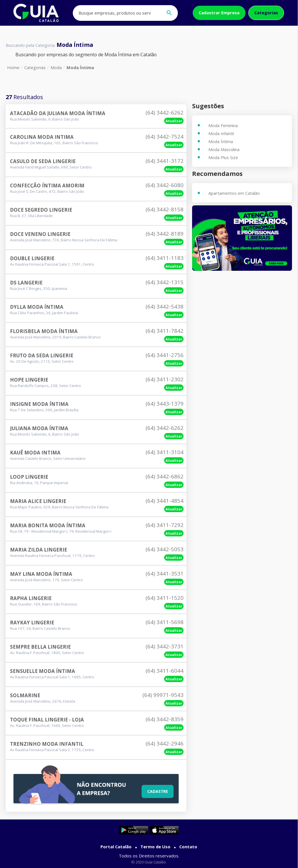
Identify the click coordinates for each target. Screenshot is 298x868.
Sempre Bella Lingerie (40, 647)
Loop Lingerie (29, 477)
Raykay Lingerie (32, 623)
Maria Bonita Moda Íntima (48, 525)
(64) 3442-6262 (165, 113)
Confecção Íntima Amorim (47, 186)
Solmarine (25, 695)
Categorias (266, 13)
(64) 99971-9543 (163, 695)
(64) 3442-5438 (165, 306)
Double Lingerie (32, 258)
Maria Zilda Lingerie (39, 550)
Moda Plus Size (223, 157)
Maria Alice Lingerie (38, 501)
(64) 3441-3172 (165, 161)
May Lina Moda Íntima (41, 574)
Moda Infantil (221, 133)
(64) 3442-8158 (165, 209)
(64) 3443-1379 (165, 404)
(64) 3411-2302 (165, 379)
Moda (56, 67)
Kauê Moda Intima (35, 453)
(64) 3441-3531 (165, 574)
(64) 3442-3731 (165, 646)
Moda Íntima (80, 67)
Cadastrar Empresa (219, 13)
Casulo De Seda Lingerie (43, 161)
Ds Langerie (26, 283)
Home (13, 67)
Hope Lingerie (29, 380)
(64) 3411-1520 (165, 598)
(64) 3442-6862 (165, 476)
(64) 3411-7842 (165, 331)
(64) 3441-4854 (165, 501)
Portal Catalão (116, 847)
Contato (188, 847)
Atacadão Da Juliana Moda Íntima (58, 113)
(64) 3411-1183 (165, 258)
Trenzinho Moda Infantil (47, 744)
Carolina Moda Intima (42, 137)
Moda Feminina (223, 125)
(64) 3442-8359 (165, 719)
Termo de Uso (155, 847)
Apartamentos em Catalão (234, 193)
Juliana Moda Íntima (39, 428)
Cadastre (157, 791)
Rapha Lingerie (31, 598)
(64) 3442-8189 (165, 234)
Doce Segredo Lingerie (41, 210)
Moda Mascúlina (224, 149)
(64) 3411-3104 (165, 452)
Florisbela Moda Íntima (44, 331)
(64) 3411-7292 (165, 525)
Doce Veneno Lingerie (40, 234)
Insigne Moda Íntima (39, 404)
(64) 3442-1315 (165, 282)
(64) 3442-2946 (165, 743)
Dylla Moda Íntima (37, 307)
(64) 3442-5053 (165, 549)
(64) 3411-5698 (165, 622)
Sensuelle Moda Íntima (43, 671)
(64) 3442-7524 (165, 137)
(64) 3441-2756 (165, 355)
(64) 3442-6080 (165, 185)
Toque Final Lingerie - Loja (47, 720)
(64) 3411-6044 (165, 671)
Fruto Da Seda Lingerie (42, 355)
